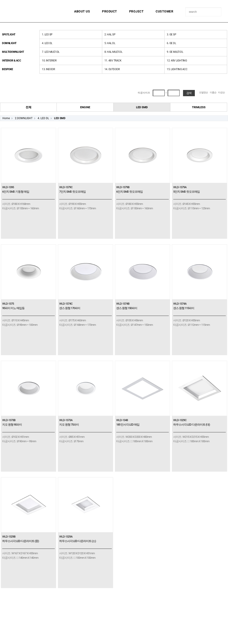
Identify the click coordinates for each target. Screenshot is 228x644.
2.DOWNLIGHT (24, 118)
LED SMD (60, 118)
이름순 (213, 93)
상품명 (186, 8)
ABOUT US (82, 11)
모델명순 (204, 93)
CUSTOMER (164, 11)
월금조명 (32, 10)
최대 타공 (138, 90)
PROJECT (136, 11)
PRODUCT (110, 11)
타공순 (222, 93)
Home (6, 118)
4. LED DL (43, 118)
